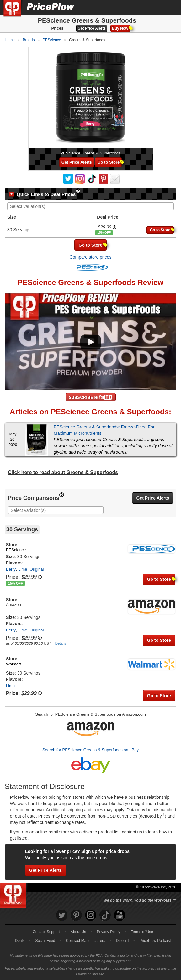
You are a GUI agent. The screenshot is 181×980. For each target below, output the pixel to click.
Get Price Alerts (92, 28)
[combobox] (90, 206)
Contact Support (46, 932)
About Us (78, 932)
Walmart (13, 664)
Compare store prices (91, 257)
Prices (58, 28)
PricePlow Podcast (155, 941)
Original (37, 569)
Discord (122, 941)
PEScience (16, 550)
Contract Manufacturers (85, 941)
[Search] (155, 8)
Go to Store (109, 162)
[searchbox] (92, 207)
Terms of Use (142, 932)
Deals (20, 941)
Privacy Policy (108, 932)
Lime (23, 569)
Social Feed (45, 941)
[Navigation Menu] (170, 8)
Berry (11, 569)
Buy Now (121, 28)
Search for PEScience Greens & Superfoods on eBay (90, 750)
